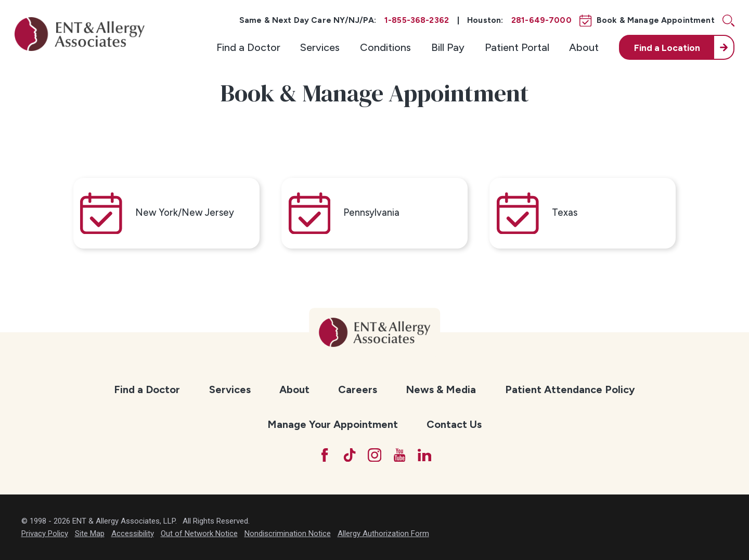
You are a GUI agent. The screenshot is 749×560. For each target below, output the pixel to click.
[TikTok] (350, 455)
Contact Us (454, 424)
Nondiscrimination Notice (288, 533)
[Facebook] (325, 455)
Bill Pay (448, 47)
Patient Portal (517, 47)
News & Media (441, 389)
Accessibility (133, 533)
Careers (358, 389)
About (584, 47)
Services (320, 47)
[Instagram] (374, 455)
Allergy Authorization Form (383, 533)
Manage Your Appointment (333, 424)
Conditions (385, 47)
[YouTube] (399, 455)
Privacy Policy (45, 533)
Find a (667, 48)
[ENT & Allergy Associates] (80, 34)
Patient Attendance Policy (570, 389)
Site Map (90, 533)
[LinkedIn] (424, 455)
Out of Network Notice (199, 533)
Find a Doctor (248, 47)
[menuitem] (248, 47)
